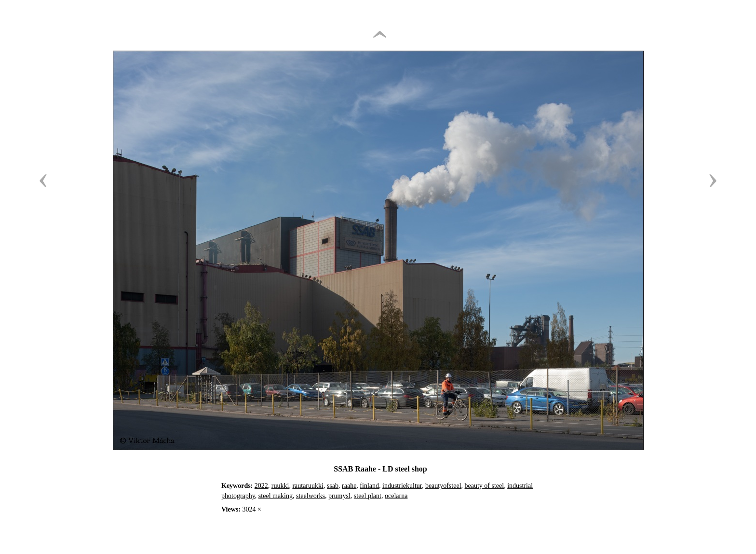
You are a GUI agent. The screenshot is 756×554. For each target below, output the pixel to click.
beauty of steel (485, 486)
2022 (261, 486)
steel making (276, 496)
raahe (349, 486)
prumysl (339, 496)
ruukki (280, 486)
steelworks (310, 496)
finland (369, 486)
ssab (333, 486)
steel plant (368, 496)
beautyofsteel (443, 486)
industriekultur (402, 486)
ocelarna (396, 496)
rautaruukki (308, 486)
